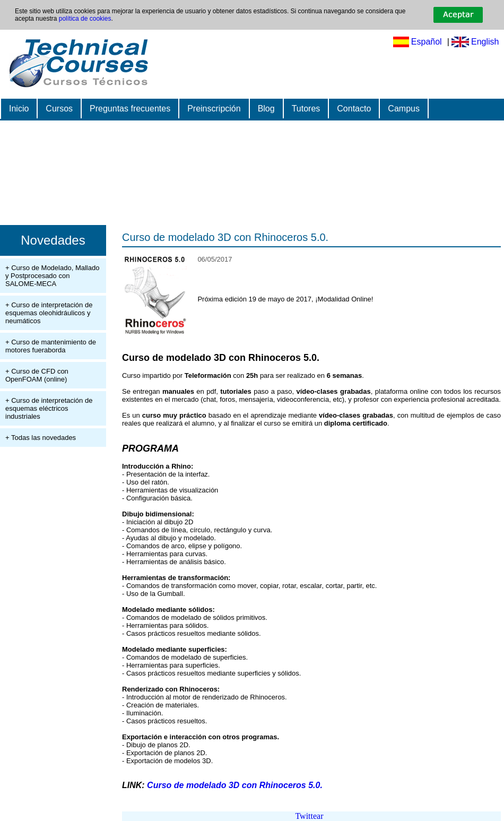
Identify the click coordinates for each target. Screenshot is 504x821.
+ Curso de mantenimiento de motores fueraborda (51, 346)
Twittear (309, 816)
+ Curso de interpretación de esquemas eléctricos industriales (49, 408)
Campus (404, 109)
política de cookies (85, 19)
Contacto (354, 109)
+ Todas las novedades (41, 438)
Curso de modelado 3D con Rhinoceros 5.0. (225, 237)
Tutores (306, 109)
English (485, 42)
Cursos (59, 109)
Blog (266, 109)
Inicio (19, 109)
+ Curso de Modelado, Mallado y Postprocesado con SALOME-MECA (52, 276)
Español (427, 42)
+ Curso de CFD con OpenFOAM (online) (37, 375)
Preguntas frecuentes (130, 109)
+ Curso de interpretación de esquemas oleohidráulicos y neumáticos (49, 313)
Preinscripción (214, 109)
